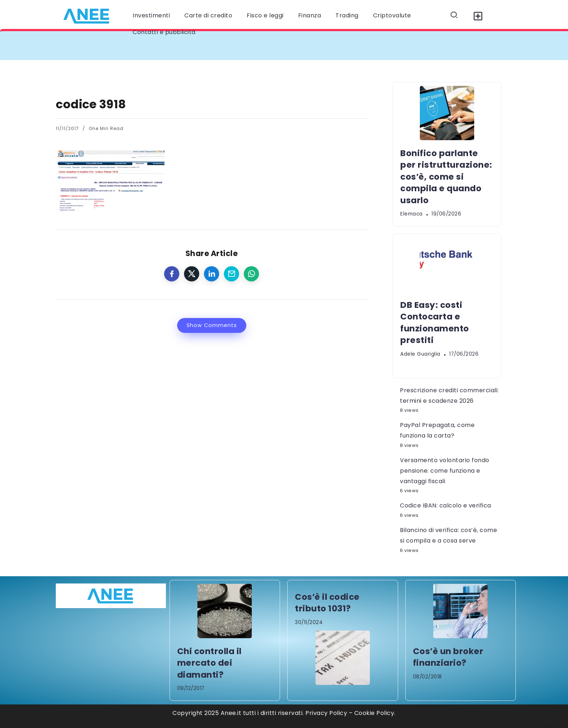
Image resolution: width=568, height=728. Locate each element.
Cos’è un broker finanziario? (448, 657)
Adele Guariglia (420, 354)
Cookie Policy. (375, 713)
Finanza (310, 15)
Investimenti (151, 15)
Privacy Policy (326, 713)
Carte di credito (208, 15)
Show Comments (212, 325)
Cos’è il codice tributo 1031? (327, 603)
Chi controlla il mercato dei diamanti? (209, 663)
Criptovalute (392, 15)
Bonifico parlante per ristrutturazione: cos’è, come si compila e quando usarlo (446, 177)
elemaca (412, 214)
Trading (347, 15)
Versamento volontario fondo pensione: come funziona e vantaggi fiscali (445, 471)
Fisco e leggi (265, 15)
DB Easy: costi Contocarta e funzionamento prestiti (435, 323)
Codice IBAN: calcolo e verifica (446, 505)
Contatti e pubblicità (164, 32)
